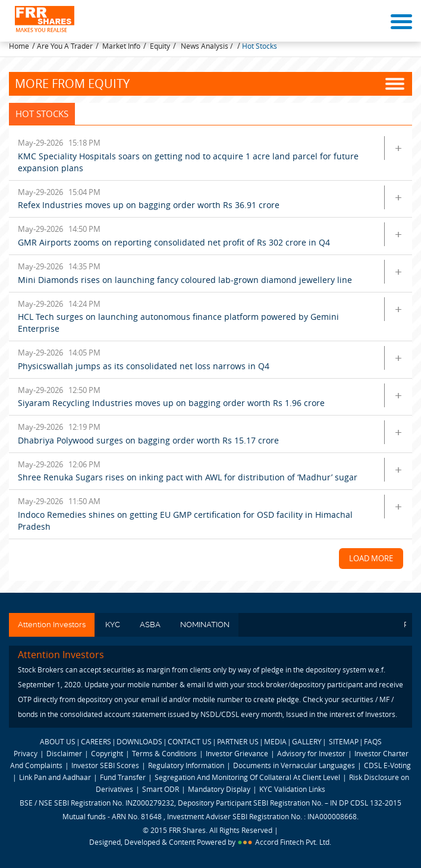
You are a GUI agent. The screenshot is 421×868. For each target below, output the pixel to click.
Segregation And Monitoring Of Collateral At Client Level (248, 777)
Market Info (121, 46)
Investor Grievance (237, 753)
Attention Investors (52, 625)
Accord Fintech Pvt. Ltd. (293, 842)
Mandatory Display (219, 789)
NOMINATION (205, 625)
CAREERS (96, 741)
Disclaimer (64, 753)
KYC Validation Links (292, 789)
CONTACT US (190, 741)
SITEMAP (344, 741)
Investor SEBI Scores (105, 765)
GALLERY (307, 741)
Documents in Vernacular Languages (294, 765)
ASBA (150, 625)
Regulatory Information (186, 765)
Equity (160, 46)
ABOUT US (58, 741)
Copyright (107, 753)
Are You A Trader (65, 46)
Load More (371, 558)
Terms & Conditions (164, 753)
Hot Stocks (260, 46)
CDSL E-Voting (387, 765)
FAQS (373, 741)
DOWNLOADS (139, 741)
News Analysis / (208, 46)
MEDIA (275, 741)
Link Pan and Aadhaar (55, 777)
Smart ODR (161, 789)
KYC (113, 625)
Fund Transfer (124, 777)
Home (19, 46)
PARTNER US (238, 741)
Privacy (26, 753)
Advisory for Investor (311, 753)
